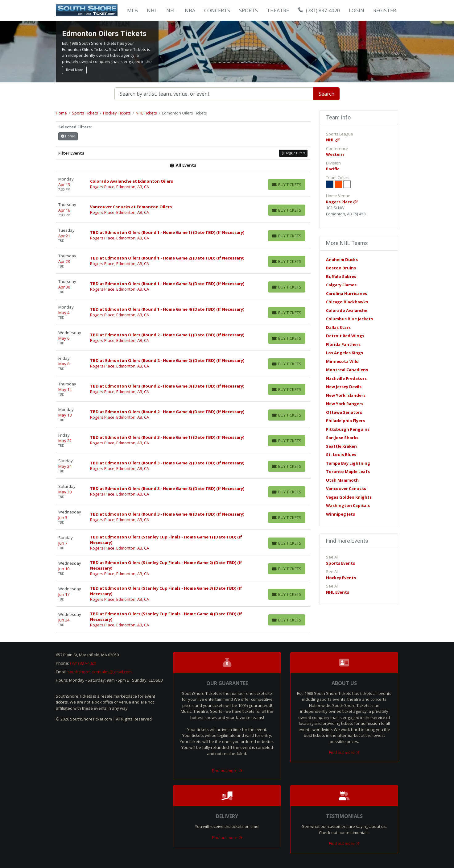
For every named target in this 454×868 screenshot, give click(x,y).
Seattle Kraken (341, 446)
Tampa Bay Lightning (348, 463)
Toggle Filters (293, 153)
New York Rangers (345, 404)
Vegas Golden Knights (349, 497)
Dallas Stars (338, 327)
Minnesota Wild (342, 361)
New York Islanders (346, 395)
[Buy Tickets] (287, 185)
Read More (74, 70)
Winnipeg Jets (340, 514)
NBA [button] (190, 10)
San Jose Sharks (342, 438)
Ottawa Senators (344, 412)
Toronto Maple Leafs (348, 471)
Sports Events (340, 563)
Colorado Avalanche (347, 310)
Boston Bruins (341, 268)
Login (357, 10)
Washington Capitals (348, 505)
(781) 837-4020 (319, 10)
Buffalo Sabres (341, 276)
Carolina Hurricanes (347, 293)
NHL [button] (152, 10)
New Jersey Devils (344, 387)
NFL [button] (171, 10)
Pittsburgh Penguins (348, 429)
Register (385, 10)
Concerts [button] (217, 10)
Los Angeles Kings (345, 353)
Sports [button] (248, 10)
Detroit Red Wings (345, 336)
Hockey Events (341, 578)
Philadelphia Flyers (345, 421)
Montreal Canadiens (347, 370)
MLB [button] (132, 10)
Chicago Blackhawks (347, 302)
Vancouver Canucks (346, 488)
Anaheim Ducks (342, 260)
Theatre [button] (278, 10)
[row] (183, 184)
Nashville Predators (346, 378)
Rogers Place (342, 202)
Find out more (227, 770)
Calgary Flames (341, 285)
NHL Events (338, 592)
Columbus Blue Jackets (349, 319)
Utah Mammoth (342, 480)
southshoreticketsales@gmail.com (100, 672)
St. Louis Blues (341, 455)
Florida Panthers (343, 344)
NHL (333, 140)
